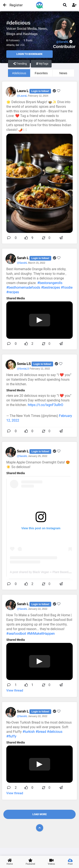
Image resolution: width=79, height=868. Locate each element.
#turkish (29, 732)
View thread (15, 690)
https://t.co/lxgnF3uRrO (46, 405)
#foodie (67, 287)
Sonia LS (24, 364)
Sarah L (23, 258)
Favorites (41, 73)
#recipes (13, 292)
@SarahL (22, 263)
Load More (40, 814)
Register (14, 5)
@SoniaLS (23, 369)
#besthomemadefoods (23, 287)
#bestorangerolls (50, 283)
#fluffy (11, 736)
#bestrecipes (51, 287)
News (63, 73)
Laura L (23, 91)
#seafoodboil (16, 634)
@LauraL (22, 96)
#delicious (19, 73)
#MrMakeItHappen (41, 634)
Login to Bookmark (29, 54)
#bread (41, 732)
